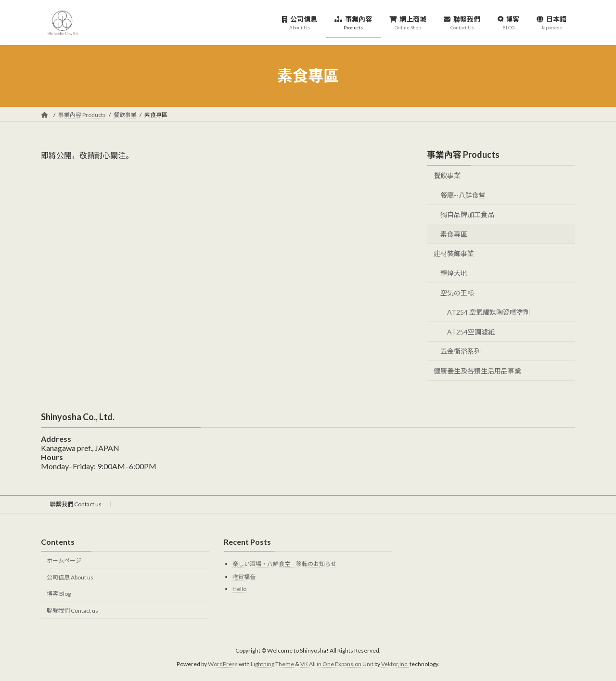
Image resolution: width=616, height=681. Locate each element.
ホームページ (64, 560)
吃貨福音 (244, 577)
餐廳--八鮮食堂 (463, 195)
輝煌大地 (454, 273)
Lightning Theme (272, 664)
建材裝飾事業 (454, 253)
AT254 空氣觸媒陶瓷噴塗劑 (488, 312)
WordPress (223, 664)
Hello (239, 589)
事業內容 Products (463, 154)
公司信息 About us (70, 577)
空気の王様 (457, 292)
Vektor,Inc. (395, 664)
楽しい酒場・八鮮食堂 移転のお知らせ (284, 564)
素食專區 (454, 234)
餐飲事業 (447, 175)
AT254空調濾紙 (471, 331)
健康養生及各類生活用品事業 (477, 371)
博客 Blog (59, 594)
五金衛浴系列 (461, 351)
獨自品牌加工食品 (467, 214)
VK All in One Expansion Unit (337, 664)
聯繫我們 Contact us (76, 504)
